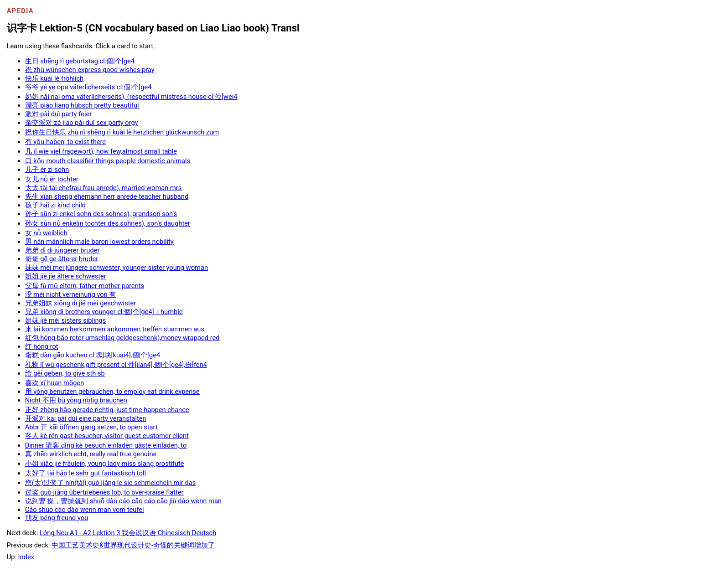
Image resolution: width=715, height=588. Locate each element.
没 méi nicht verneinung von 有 (71, 294)
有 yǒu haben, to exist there (65, 142)
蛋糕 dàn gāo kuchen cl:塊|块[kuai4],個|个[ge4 (93, 355)
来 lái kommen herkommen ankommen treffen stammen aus (115, 329)
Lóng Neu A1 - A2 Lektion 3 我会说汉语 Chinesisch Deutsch (128, 533)
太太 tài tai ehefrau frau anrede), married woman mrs (104, 188)
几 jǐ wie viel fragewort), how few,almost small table (101, 151)
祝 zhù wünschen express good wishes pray (90, 70)
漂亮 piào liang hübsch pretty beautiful (82, 105)
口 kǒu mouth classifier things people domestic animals (108, 161)
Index (26, 557)
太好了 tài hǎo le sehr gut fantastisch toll (85, 473)
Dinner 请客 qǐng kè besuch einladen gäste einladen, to (106, 445)
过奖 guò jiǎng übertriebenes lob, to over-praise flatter (104, 492)
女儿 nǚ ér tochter (52, 179)
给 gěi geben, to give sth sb (65, 373)
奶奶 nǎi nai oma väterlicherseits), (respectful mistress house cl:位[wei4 (131, 97)
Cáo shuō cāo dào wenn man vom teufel (85, 510)
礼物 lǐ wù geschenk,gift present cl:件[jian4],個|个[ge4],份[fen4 (116, 365)
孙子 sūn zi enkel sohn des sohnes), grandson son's (101, 214)
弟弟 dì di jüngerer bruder (62, 250)
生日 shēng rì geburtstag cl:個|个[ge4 (80, 61)
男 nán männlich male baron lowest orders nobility (99, 242)
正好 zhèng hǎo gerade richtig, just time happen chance (107, 410)
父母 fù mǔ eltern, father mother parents (85, 286)
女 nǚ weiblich (46, 233)
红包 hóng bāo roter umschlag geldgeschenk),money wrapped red (122, 338)
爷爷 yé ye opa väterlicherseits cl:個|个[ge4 (88, 87)
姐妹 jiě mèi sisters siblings (66, 320)
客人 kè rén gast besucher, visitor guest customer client (107, 436)
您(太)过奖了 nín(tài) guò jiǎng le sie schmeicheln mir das (111, 483)
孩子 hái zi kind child (55, 205)
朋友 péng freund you (57, 518)
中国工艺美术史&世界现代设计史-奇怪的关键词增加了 (133, 545)
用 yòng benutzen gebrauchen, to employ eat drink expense (112, 392)
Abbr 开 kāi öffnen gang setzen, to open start (91, 427)
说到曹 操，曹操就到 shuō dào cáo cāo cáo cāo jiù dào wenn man (123, 501)
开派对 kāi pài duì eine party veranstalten (86, 418)
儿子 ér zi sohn (47, 170)
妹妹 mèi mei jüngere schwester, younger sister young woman (117, 268)
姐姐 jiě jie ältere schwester (66, 276)
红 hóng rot (42, 346)
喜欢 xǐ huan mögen (55, 383)
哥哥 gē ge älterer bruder (62, 259)
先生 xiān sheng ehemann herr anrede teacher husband (107, 196)
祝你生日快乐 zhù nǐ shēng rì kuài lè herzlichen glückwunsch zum (122, 132)
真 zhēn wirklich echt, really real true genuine (91, 454)
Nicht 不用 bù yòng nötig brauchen (76, 400)
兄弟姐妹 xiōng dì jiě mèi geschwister (81, 303)
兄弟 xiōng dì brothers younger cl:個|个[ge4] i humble (104, 312)
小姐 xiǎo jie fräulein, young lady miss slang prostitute (105, 464)
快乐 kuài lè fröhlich (54, 78)
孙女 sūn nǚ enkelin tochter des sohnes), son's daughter (108, 223)
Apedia (20, 11)
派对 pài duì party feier (59, 114)
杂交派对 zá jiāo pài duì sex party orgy (82, 123)
